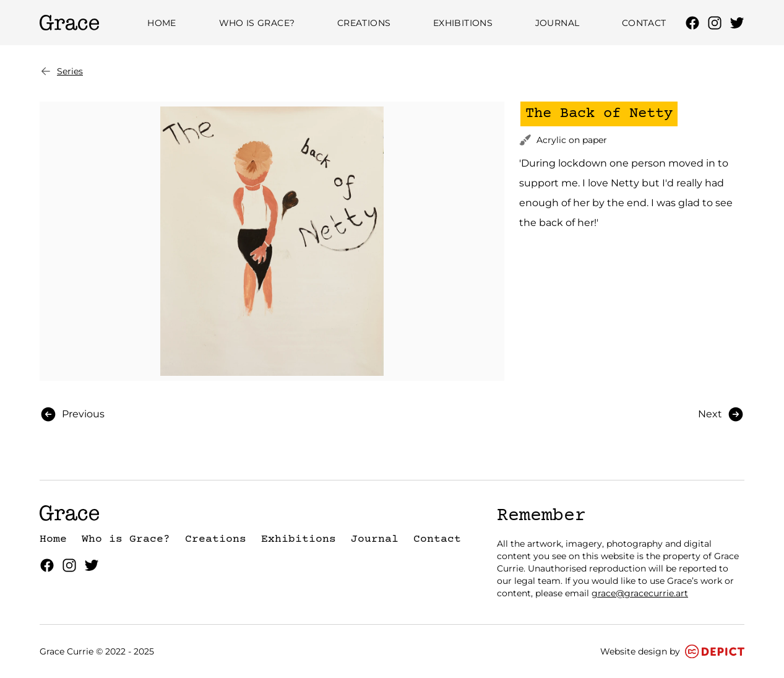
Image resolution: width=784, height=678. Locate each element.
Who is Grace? (257, 23)
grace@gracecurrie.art (640, 593)
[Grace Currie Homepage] (69, 23)
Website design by (672, 651)
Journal (557, 23)
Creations (364, 23)
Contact (644, 23)
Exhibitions (463, 23)
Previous (72, 414)
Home (162, 23)
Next (721, 414)
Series (61, 71)
